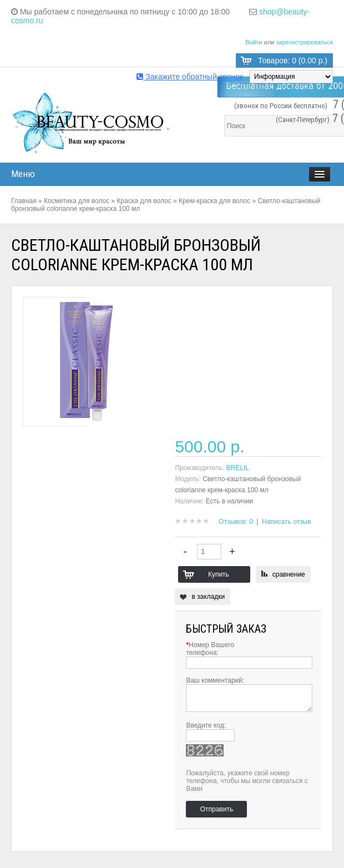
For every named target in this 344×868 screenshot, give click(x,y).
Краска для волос (144, 201)
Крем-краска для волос (214, 201)
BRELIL (238, 468)
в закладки (208, 597)
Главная (24, 201)
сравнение (289, 574)
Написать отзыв (286, 522)
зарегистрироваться (305, 42)
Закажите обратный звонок (190, 77)
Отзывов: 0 (236, 522)
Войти (254, 42)
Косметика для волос (77, 201)
